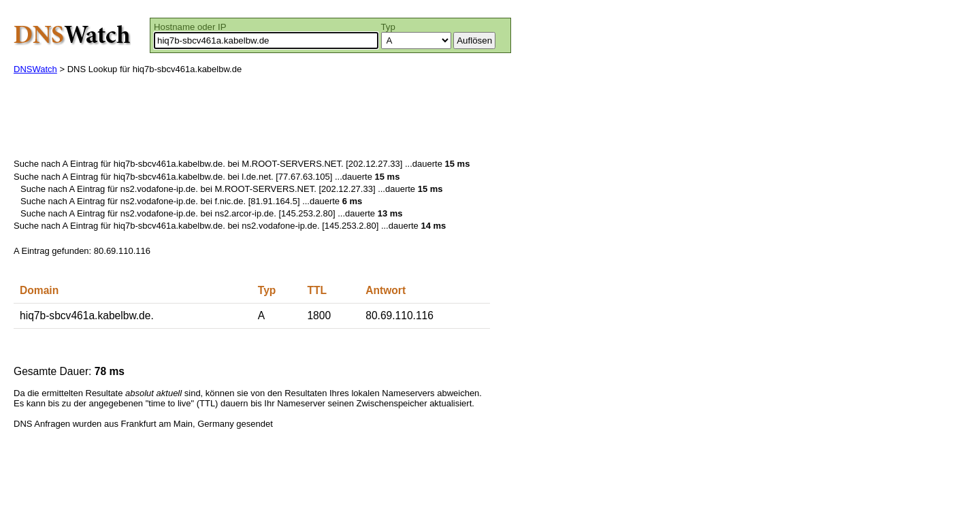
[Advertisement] (261, 120)
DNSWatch (35, 69)
